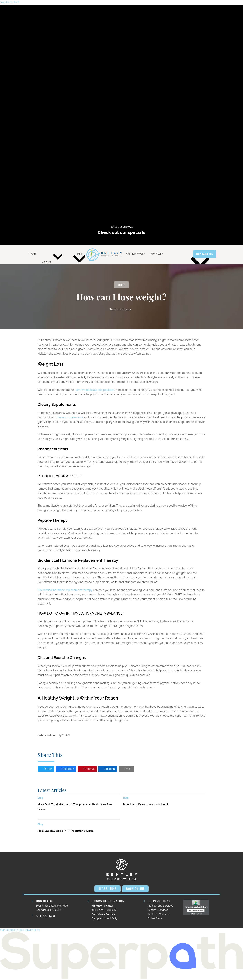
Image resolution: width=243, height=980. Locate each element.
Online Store (155, 918)
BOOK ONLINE (135, 889)
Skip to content (10, 2)
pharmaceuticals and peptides (95, 390)
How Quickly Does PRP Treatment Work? (66, 831)
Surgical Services (158, 910)
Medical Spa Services (160, 906)
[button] (46, 769)
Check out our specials (121, 232)
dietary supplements (70, 417)
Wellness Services (158, 914)
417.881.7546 (107, 889)
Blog (122, 285)
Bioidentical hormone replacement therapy (65, 590)
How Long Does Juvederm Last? (146, 804)
